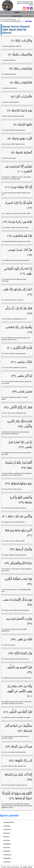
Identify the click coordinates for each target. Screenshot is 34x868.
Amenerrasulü (7, 855)
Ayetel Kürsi (7, 826)
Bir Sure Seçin (5, 19)
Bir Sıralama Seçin (6, 21)
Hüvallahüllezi (7, 858)
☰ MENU (17, 12)
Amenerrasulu (7, 830)
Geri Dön (29, 21)
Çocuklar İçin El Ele (9, 822)
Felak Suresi (7, 833)
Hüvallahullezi (7, 844)
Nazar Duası (7, 840)
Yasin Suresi (7, 848)
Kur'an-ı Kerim (17, 16)
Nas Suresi (6, 837)
